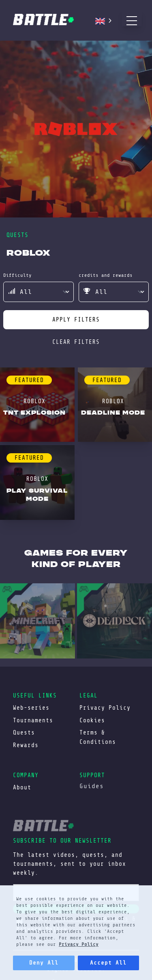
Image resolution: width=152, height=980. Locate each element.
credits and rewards (106, 275)
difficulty (17, 275)
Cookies (92, 720)
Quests (24, 732)
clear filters (76, 342)
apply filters (76, 319)
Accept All (108, 963)
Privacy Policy (79, 944)
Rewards (26, 745)
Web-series (31, 708)
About (22, 787)
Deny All (44, 963)
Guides (92, 786)
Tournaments (33, 720)
